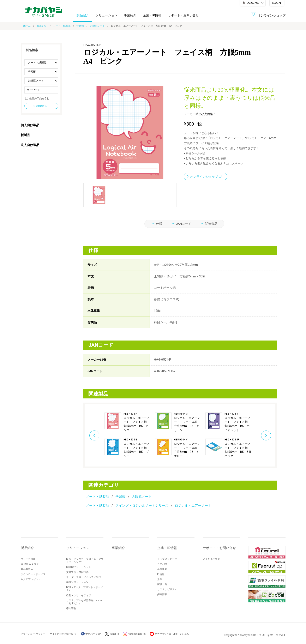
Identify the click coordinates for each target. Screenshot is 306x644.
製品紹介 (83, 15)
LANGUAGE (253, 3)
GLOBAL (277, 3)
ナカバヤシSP (91, 634)
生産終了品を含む (39, 98)
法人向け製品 (30, 145)
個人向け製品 (30, 125)
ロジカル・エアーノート (193, 505)
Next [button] (266, 435)
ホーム (27, 26)
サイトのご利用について (63, 634)
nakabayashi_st (137, 634)
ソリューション (106, 15)
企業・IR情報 (152, 15)
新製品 (25, 135)
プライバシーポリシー (33, 634)
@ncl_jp (114, 634)
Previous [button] (94, 435)
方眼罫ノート (97, 26)
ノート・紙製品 (62, 26)
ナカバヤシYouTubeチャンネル (172, 634)
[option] (130, 435)
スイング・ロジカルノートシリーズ (142, 505)
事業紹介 (130, 15)
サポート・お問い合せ (183, 15)
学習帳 (80, 26)
